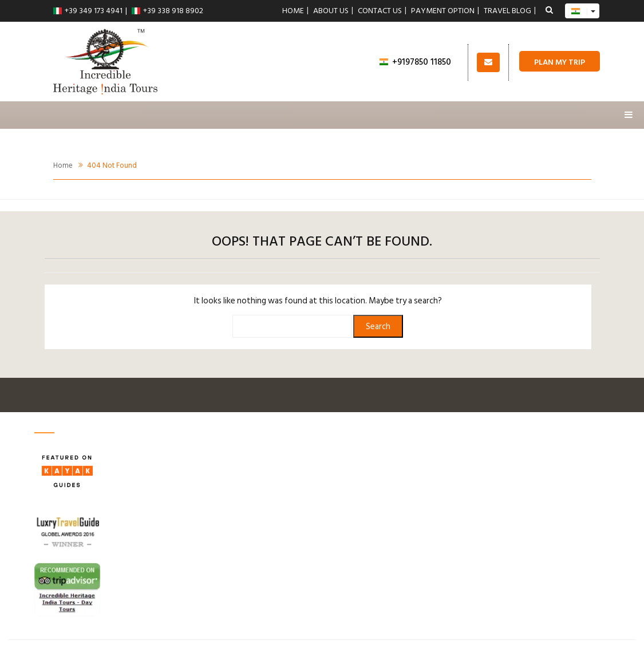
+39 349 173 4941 (88, 11)
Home (293, 11)
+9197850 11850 (415, 62)
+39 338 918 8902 (167, 11)
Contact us (380, 11)
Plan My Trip (560, 62)
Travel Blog (507, 11)
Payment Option (443, 11)
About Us (331, 11)
